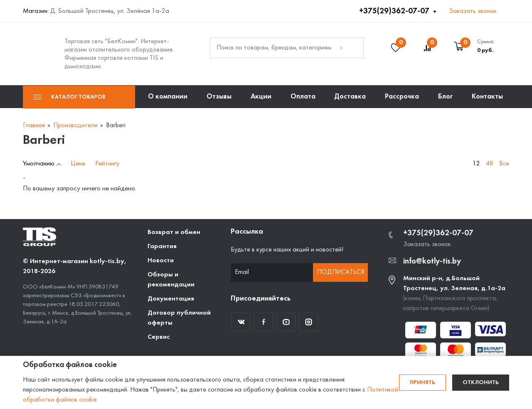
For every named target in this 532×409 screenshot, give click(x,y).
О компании (168, 97)
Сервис (159, 337)
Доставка (350, 97)
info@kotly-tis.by (432, 261)
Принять (422, 383)
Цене (78, 164)
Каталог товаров (69, 97)
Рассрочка (402, 97)
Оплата (303, 97)
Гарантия (162, 246)
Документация (171, 299)
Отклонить (481, 383)
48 (490, 164)
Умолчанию (39, 164)
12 (476, 164)
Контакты (487, 97)
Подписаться (341, 272)
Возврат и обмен (174, 232)
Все (504, 164)
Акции (261, 97)
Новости (161, 261)
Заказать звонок (473, 11)
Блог (445, 97)
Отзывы (219, 97)
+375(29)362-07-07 (395, 11)
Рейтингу (107, 164)
